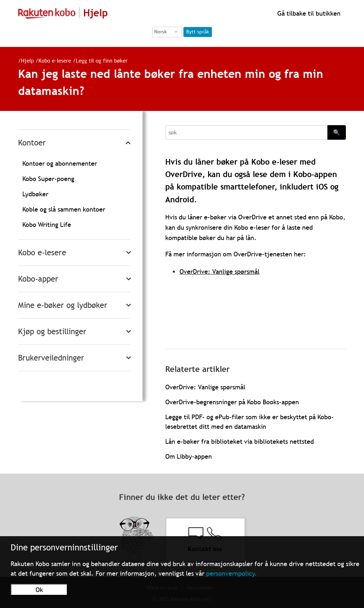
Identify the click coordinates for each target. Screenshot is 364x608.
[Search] (246, 132)
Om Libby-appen (189, 456)
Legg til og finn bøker (99, 60)
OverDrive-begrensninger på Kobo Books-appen (232, 402)
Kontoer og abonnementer (60, 163)
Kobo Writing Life (47, 225)
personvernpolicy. (232, 573)
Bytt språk (198, 32)
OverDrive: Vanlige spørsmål (220, 271)
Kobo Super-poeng (48, 179)
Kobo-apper (38, 279)
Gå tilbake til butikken (308, 13)
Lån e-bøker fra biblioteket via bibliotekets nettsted (240, 441)
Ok (39, 590)
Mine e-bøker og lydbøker (63, 305)
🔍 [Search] (337, 132)
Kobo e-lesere (52, 60)
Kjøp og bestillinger (52, 332)
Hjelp (25, 60)
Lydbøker (35, 194)
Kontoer (32, 143)
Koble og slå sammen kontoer (64, 209)
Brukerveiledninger (51, 358)
